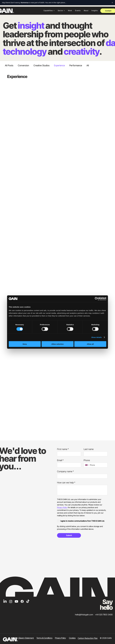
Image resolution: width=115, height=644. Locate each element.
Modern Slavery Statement (23, 638)
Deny (25, 344)
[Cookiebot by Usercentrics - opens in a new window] (96, 299)
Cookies (72, 638)
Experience (59, 65)
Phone (87, 460)
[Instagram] (11, 601)
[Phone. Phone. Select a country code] (87, 465)
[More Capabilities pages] (54, 11)
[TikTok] (28, 601)
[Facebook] (22, 601)
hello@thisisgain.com (84, 615)
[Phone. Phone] (98, 465)
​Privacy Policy (60, 638)
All (88, 65)
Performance (76, 65)
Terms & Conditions (44, 638)
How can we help (66, 483)
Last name (89, 449)
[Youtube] (16, 601)
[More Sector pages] (64, 11)
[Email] (68, 465)
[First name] (68, 454)
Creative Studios (42, 65)
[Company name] (82, 476)
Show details (97, 337)
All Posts (9, 65)
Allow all (90, 344)
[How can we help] (82, 490)
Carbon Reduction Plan (88, 638)
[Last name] (95, 454)
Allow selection (57, 344)
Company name (65, 471)
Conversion (23, 65)
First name (63, 449)
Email (60, 460)
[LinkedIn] (5, 601)
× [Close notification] (112, 3)
